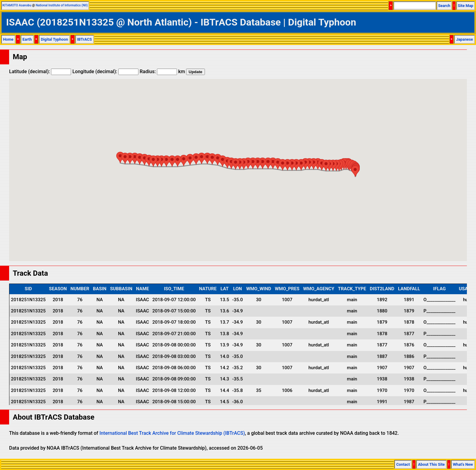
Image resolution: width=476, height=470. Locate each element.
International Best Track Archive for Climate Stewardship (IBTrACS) (172, 433)
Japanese (464, 39)
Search (444, 6)
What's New (463, 464)
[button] (355, 171)
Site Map (466, 6)
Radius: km (162, 72)
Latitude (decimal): (40, 72)
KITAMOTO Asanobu (17, 5)
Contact (403, 464)
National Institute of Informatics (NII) (62, 5)
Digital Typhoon (54, 39)
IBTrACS (85, 39)
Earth (27, 39)
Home (8, 39)
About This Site (431, 464)
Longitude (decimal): (105, 72)
